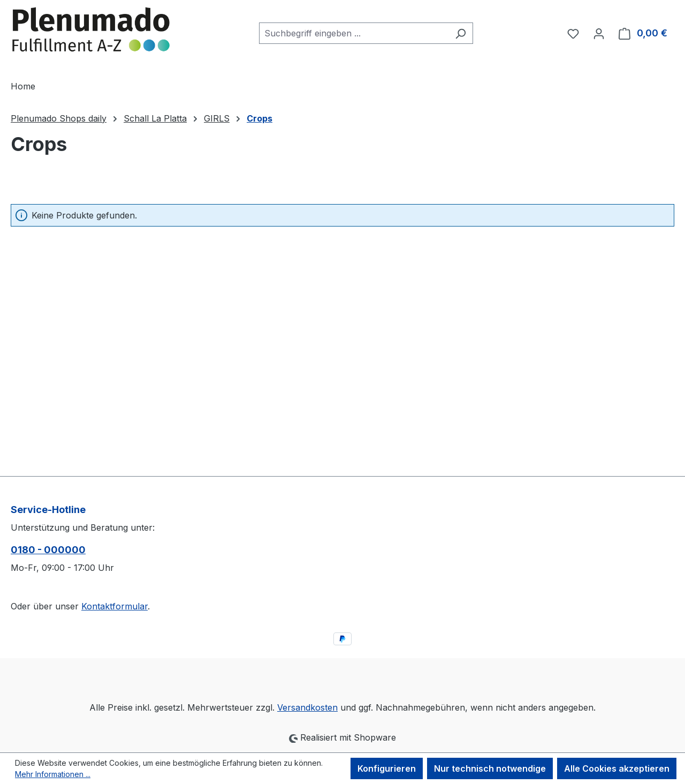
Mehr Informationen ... (53, 774)
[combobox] (354, 33)
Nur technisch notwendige (490, 768)
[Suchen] (461, 33)
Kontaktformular (115, 606)
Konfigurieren (387, 768)
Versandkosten (307, 707)
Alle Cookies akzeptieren (617, 768)
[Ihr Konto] (599, 33)
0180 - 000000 (48, 550)
